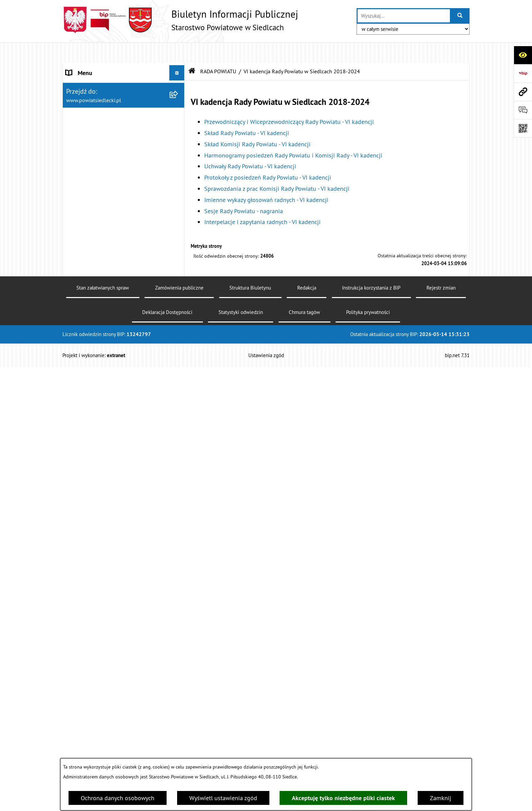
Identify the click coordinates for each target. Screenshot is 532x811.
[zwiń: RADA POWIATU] (178, 98)
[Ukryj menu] (177, 52)
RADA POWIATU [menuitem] (87, 98)
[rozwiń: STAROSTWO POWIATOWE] (178, 68)
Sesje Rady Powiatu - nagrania (244, 191)
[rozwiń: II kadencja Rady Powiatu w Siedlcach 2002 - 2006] (178, 551)
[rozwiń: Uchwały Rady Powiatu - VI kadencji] (178, 300)
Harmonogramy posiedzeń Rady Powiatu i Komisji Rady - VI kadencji (293, 135)
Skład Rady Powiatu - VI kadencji (247, 113)
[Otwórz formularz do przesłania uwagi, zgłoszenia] (523, 110)
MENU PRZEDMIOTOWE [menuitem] (97, 639)
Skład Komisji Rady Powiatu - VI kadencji (257, 124)
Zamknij (441, 798)
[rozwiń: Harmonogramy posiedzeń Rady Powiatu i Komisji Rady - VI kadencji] (178, 262)
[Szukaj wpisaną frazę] (460, 16)
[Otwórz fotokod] (523, 128)
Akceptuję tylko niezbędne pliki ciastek (343, 798)
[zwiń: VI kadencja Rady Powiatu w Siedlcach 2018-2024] (178, 147)
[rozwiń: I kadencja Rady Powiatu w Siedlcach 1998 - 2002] (178, 579)
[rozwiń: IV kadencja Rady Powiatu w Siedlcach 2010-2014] (178, 493)
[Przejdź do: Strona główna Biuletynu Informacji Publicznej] (192, 51)
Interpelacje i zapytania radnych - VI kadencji (262, 202)
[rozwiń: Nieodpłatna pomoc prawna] (178, 678)
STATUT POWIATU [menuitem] (89, 83)
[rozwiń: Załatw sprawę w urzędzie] (178, 658)
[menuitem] (124, 122)
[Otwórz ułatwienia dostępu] (523, 55)
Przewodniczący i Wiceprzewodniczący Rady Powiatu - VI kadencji (289, 101)
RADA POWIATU (218, 51)
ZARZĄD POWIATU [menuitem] (90, 608)
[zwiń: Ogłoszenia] (178, 737)
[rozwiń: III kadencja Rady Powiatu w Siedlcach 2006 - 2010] (178, 522)
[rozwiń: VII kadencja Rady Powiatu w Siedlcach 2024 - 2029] (178, 118)
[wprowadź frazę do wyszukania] (404, 16)
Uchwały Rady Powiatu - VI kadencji (250, 146)
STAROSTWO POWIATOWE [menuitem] (100, 68)
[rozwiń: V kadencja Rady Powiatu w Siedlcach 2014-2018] (178, 464)
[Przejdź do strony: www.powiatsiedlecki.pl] (523, 92)
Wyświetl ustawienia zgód (223, 798)
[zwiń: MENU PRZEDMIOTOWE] (178, 639)
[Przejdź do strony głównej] (180, 20)
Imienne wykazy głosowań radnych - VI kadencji (266, 179)
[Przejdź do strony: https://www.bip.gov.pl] (523, 73)
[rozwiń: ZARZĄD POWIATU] (178, 608)
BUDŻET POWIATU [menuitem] (90, 623)
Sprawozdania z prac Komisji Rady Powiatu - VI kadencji (277, 168)
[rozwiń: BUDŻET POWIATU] (178, 624)
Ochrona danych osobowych (118, 798)
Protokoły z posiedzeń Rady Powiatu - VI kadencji (268, 157)
